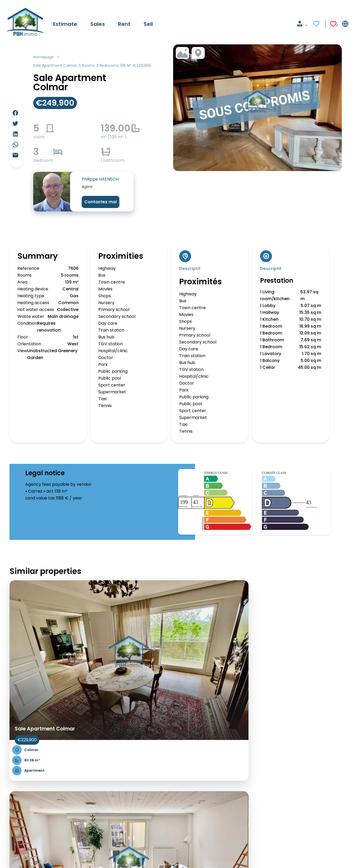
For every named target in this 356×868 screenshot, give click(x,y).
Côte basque (115, 788)
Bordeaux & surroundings (127, 781)
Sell (9, 802)
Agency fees (89, 857)
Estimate (14, 781)
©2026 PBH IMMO (23, 857)
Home (11, 774)
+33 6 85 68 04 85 (203, 801)
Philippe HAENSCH (100, 179)
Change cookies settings (133, 857)
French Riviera (116, 774)
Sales (11, 788)
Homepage (43, 57)
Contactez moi (101, 202)
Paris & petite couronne (126, 767)
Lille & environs (117, 795)
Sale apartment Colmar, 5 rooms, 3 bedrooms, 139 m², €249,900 (92, 65)
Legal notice (59, 857)
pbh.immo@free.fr (204, 807)
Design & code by (330, 857)
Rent (10, 795)
